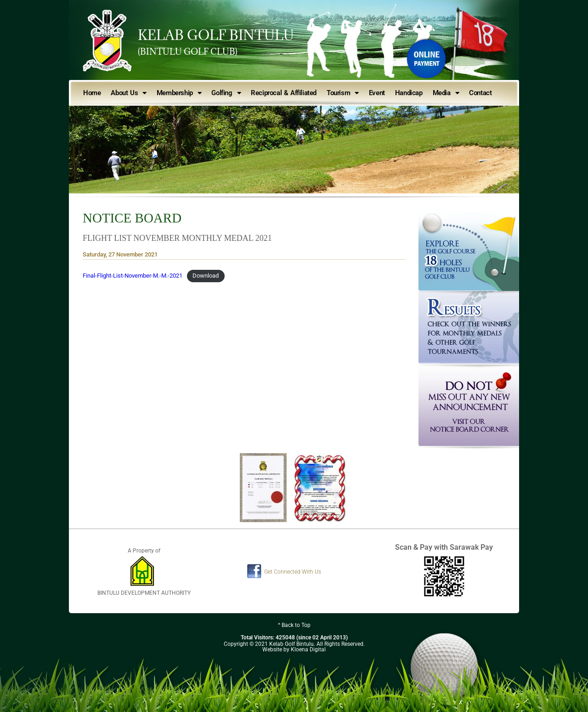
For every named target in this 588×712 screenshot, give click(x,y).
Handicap (409, 93)
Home (92, 93)
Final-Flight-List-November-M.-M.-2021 (133, 276)
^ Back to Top (294, 625)
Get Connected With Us (293, 572)
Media (446, 93)
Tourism (343, 93)
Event (377, 93)
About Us (128, 93)
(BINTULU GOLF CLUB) (188, 51)
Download (206, 276)
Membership (179, 93)
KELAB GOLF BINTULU (216, 35)
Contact (480, 93)
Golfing (226, 93)
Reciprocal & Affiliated (284, 93)
